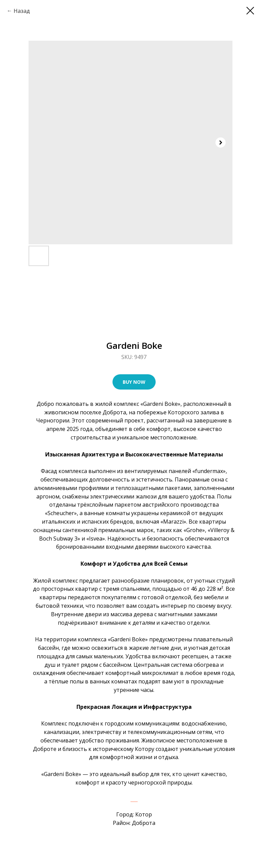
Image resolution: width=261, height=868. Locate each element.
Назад (22, 11)
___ (134, 799)
